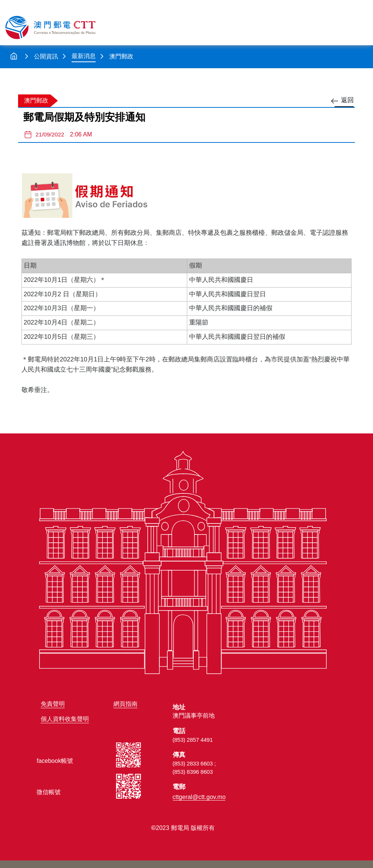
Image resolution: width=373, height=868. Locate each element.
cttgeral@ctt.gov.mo (199, 797)
